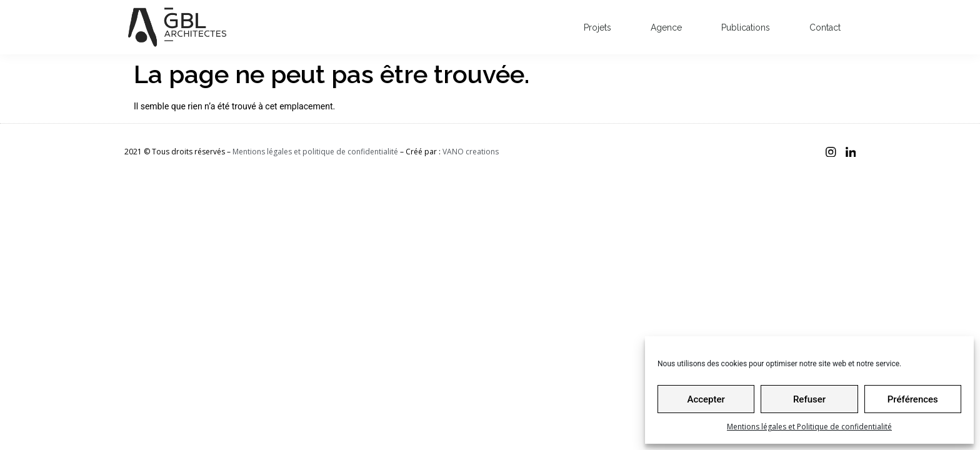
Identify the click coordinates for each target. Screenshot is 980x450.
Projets (597, 27)
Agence (666, 27)
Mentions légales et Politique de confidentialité (809, 427)
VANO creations (471, 152)
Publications (746, 27)
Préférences (913, 399)
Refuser (809, 399)
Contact (825, 27)
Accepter (706, 399)
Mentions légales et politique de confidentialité (315, 152)
